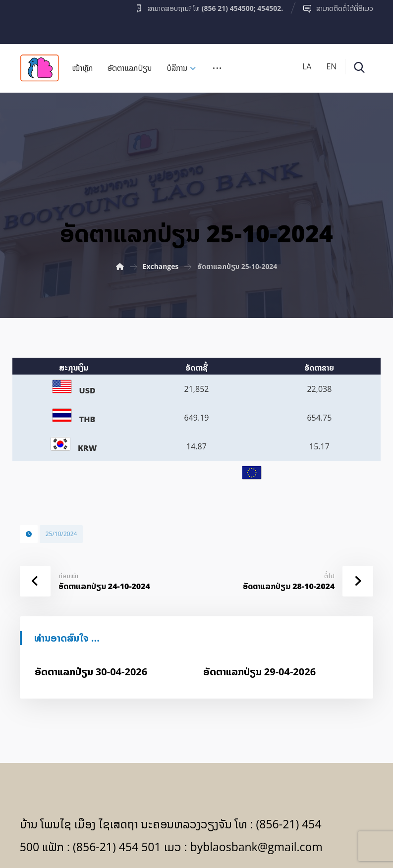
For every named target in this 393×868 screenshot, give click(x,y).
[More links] (217, 71)
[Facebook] (39, 19)
